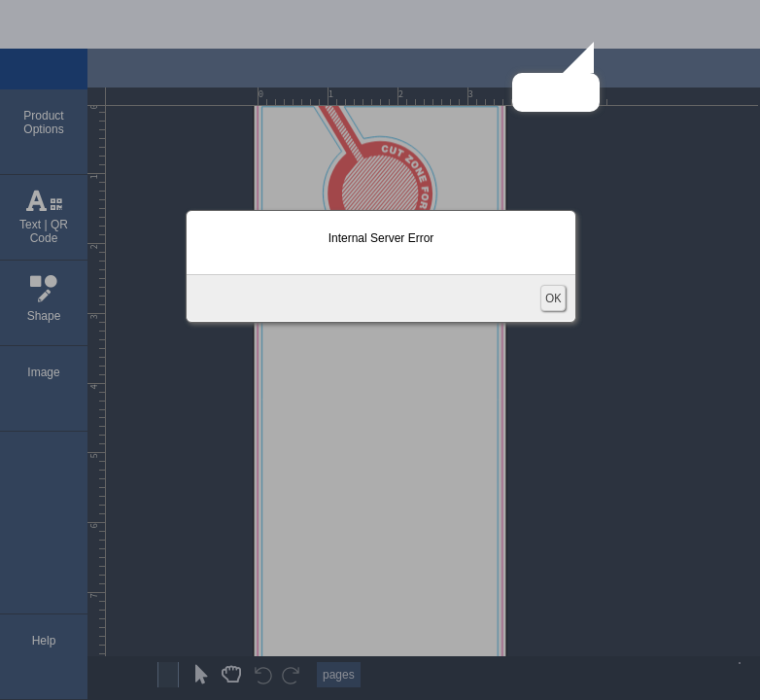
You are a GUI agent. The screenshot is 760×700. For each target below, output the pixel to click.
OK (553, 298)
